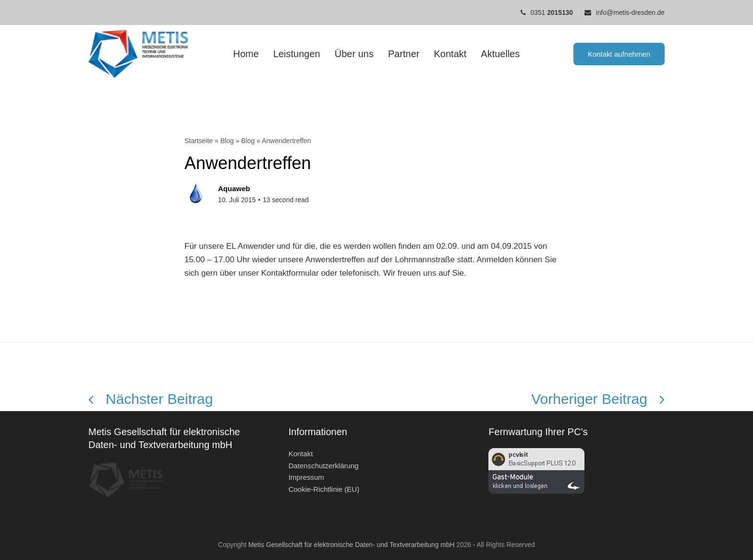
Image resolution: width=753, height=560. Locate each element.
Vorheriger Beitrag (598, 399)
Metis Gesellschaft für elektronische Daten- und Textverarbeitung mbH (351, 545)
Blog (227, 141)
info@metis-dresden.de (630, 12)
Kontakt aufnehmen (619, 54)
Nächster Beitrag (151, 399)
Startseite (199, 141)
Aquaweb (234, 189)
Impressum (306, 477)
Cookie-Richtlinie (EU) (324, 489)
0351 (552, 12)
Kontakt (301, 454)
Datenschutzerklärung (324, 466)
